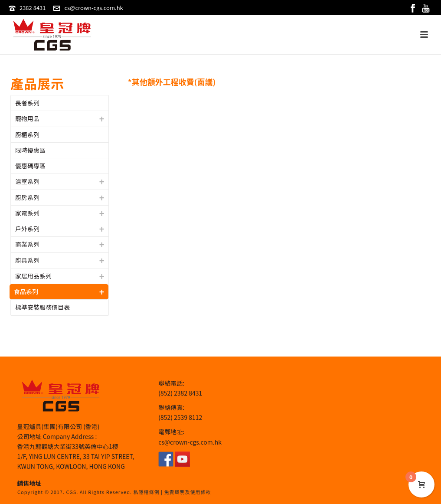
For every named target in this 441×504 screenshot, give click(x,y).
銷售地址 (29, 483)
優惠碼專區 (30, 166)
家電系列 (27, 213)
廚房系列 (27, 197)
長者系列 (27, 103)
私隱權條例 (147, 492)
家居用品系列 (33, 276)
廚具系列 (27, 260)
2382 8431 (33, 8)
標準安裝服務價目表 (42, 307)
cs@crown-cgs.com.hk (93, 8)
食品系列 (26, 291)
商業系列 (27, 244)
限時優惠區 (30, 150)
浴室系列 (27, 181)
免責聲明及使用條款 (187, 492)
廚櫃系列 (27, 134)
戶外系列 (27, 229)
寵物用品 (27, 118)
